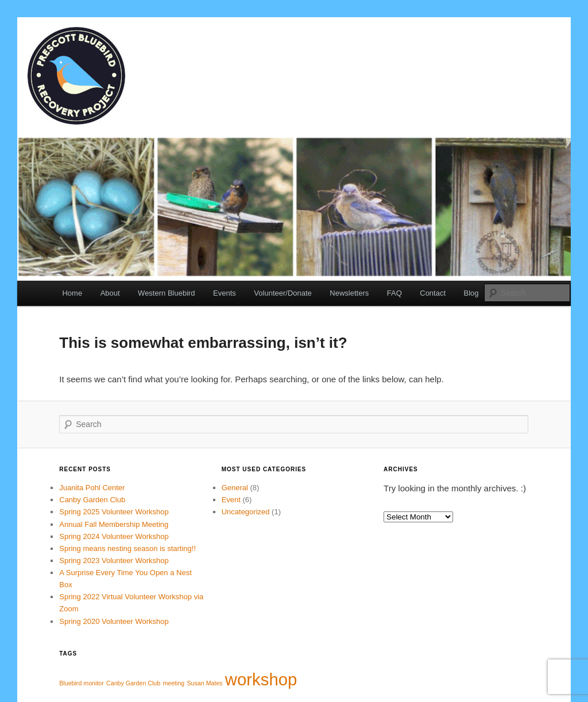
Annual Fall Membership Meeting (114, 524)
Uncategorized (246, 512)
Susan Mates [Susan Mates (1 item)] (204, 683)
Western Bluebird (166, 293)
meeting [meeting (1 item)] (173, 683)
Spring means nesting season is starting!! (128, 548)
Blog (471, 293)
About (110, 293)
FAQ (394, 293)
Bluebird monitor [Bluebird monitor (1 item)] (82, 683)
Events (225, 293)
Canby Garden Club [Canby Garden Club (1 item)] (133, 683)
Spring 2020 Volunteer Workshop (114, 621)
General (235, 488)
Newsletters (349, 293)
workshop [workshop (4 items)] (261, 679)
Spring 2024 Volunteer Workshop (114, 536)
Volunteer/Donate (283, 293)
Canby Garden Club (92, 500)
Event (231, 500)
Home (72, 293)
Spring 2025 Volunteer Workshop (114, 512)
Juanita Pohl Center (92, 488)
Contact (433, 293)
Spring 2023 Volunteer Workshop (114, 561)
